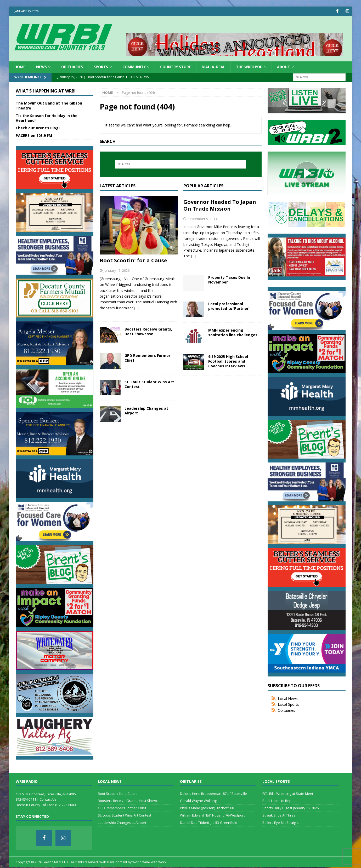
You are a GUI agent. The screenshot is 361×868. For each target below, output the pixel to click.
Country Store (176, 67)
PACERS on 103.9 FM (34, 135)
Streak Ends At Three (279, 815)
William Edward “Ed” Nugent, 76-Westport (212, 815)
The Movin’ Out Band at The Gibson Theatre (49, 105)
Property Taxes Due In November (229, 280)
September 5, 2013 (202, 218)
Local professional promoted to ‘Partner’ (229, 306)
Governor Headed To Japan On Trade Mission (220, 205)
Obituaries (72, 67)
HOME (20, 67)
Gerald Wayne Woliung (198, 801)
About (284, 67)
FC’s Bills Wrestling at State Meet (288, 793)
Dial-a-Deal (213, 67)
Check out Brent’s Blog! (38, 128)
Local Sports (288, 704)
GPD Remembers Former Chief (147, 358)
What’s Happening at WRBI (46, 91)
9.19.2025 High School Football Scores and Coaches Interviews (228, 361)
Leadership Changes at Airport (146, 411)
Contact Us (48, 799)
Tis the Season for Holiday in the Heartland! (47, 118)
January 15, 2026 (117, 270)
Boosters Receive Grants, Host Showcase (148, 331)
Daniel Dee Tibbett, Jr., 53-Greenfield (209, 823)
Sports (101, 67)
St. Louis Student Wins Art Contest (149, 384)
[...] (136, 308)
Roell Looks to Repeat (280, 801)
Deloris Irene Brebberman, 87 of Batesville (213, 793)
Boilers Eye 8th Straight (281, 823)
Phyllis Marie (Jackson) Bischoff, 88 (207, 808)
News (41, 67)
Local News (288, 699)
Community (134, 67)
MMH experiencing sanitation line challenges (233, 332)
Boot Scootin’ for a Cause (133, 260)
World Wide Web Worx (149, 862)
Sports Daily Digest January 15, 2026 (291, 808)
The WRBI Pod (249, 67)
